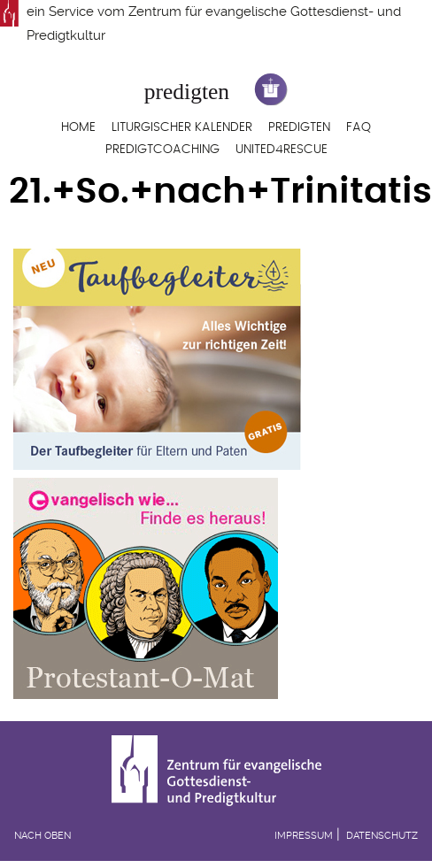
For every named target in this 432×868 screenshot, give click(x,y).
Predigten (299, 127)
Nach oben (42, 836)
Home (78, 127)
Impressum (304, 836)
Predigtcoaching (162, 150)
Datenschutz (382, 836)
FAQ (359, 127)
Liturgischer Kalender (182, 127)
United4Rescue (282, 150)
